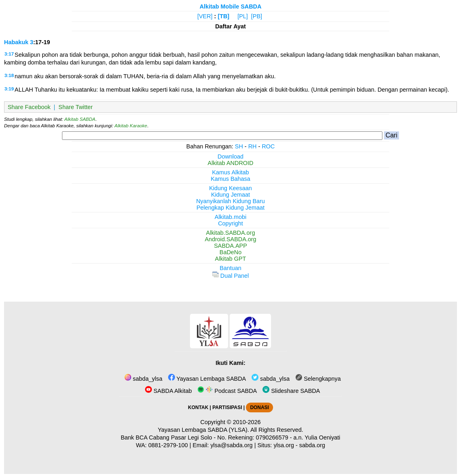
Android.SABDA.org (230, 239)
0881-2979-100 (168, 445)
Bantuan (230, 268)
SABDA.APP (230, 246)
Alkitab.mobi (230, 217)
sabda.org (312, 445)
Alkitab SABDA (80, 119)
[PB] (257, 16)
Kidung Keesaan (230, 188)
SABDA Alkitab (168, 391)
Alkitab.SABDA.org (231, 233)
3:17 (9, 54)
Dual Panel (230, 276)
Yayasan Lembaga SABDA (207, 379)
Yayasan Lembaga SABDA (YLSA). (204, 430)
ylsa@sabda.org (231, 445)
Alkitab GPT (231, 259)
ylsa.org (284, 445)
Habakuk (16, 42)
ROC (268, 146)
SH (239, 146)
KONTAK (198, 407)
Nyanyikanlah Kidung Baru (230, 201)
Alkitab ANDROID (231, 163)
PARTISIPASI (227, 407)
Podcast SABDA (227, 391)
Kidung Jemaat (230, 195)
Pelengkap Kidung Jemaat (230, 208)
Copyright (230, 223)
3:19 (9, 89)
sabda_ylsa (143, 379)
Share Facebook (29, 107)
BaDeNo (230, 252)
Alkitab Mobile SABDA (231, 6)
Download (230, 157)
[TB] (223, 16)
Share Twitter (76, 107)
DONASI (259, 407)
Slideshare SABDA (291, 391)
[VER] (205, 16)
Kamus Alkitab (230, 172)
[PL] (243, 16)
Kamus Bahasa (230, 179)
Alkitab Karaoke (131, 126)
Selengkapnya (318, 379)
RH (253, 146)
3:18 (9, 75)
